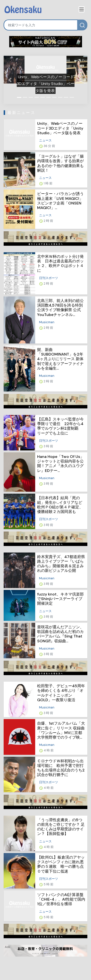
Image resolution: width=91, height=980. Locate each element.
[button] (10, 80)
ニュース (45, 140)
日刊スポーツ (49, 278)
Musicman (47, 322)
